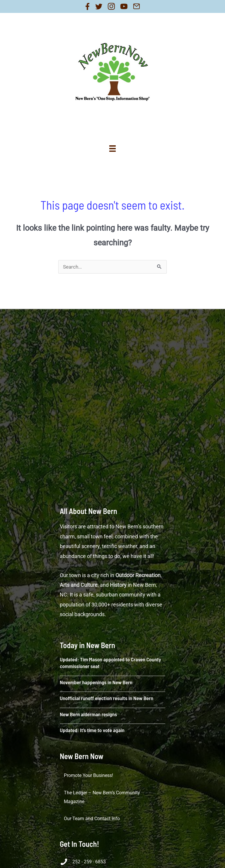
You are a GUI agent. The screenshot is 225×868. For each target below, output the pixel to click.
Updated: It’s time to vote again (92, 730)
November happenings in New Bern (96, 682)
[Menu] (112, 149)
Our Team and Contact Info (92, 819)
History (118, 585)
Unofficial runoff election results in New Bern (106, 698)
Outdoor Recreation (138, 575)
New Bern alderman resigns (88, 714)
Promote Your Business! (88, 775)
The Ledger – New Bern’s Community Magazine (102, 797)
